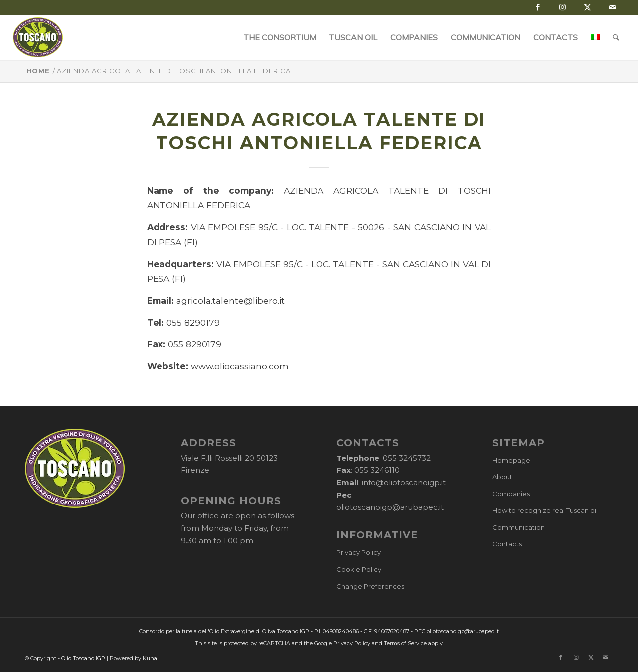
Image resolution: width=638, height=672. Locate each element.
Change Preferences (370, 586)
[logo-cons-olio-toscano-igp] (38, 37)
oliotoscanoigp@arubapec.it (390, 507)
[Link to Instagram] (562, 7)
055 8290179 (193, 322)
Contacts (507, 544)
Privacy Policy (359, 552)
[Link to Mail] (613, 7)
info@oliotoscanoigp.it (404, 482)
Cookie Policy (359, 569)
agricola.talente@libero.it (231, 300)
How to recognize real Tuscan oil (545, 510)
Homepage (511, 460)
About (502, 477)
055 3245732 (407, 458)
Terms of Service (405, 643)
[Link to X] (587, 7)
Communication (519, 527)
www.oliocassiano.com (240, 366)
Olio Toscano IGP (83, 658)
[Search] (616, 37)
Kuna (150, 658)
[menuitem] (280, 37)
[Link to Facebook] (538, 7)
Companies (511, 494)
